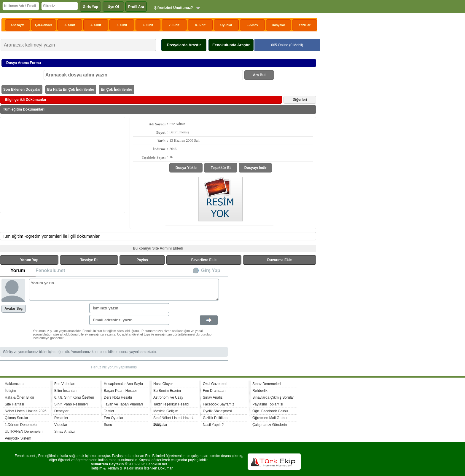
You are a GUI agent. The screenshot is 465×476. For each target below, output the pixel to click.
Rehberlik (260, 391)
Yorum (18, 270)
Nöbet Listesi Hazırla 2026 (26, 411)
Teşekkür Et (221, 168)
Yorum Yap (29, 260)
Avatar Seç (14, 309)
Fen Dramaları (214, 391)
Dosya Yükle (186, 168)
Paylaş (142, 260)
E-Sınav (252, 25)
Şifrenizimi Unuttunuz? (174, 8)
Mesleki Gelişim (166, 411)
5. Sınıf (122, 25)
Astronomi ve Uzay (168, 397)
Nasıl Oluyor (163, 384)
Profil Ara (136, 7)
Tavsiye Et (89, 260)
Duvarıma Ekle (280, 260)
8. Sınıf (200, 25)
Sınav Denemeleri (266, 384)
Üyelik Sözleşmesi (217, 411)
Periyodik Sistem (18, 438)
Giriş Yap (90, 7)
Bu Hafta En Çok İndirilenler (71, 90)
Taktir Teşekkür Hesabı (171, 404)
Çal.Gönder (43, 25)
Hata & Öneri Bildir (19, 397)
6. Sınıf (148, 25)
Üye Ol (113, 7)
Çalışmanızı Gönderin (270, 425)
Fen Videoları (65, 384)
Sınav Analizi (65, 432)
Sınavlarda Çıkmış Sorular (273, 397)
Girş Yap (211, 270)
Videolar (61, 425)
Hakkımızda (14, 384)
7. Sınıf (174, 25)
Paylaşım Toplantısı (268, 404)
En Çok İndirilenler (117, 90)
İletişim (10, 391)
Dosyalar (278, 25)
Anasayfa (17, 25)
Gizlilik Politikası (216, 418)
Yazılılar (305, 25)
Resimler (61, 418)
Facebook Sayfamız (219, 404)
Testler (109, 411)
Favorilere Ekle (204, 260)
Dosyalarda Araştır (184, 45)
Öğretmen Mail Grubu (269, 418)
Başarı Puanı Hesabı (120, 391)
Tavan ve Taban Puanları (123, 404)
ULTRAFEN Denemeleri (24, 432)
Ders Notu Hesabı (118, 397)
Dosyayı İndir (255, 168)
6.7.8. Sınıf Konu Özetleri (74, 397)
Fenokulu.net (50, 270)
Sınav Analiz (213, 397)
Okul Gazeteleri (215, 384)
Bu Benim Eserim (167, 391)
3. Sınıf (70, 25)
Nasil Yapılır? (213, 425)
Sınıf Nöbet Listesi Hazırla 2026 (174, 419)
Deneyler (61, 411)
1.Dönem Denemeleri (22, 425)
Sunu (108, 425)
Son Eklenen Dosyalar (22, 90)
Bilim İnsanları (65, 391)
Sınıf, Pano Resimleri (71, 404)
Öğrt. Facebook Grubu (270, 411)
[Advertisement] (63, 164)
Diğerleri (300, 100)
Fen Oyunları (114, 418)
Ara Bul (259, 75)
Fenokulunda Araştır (231, 45)
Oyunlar (226, 25)
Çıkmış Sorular (16, 418)
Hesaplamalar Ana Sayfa (123, 384)
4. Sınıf (96, 25)
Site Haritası (14, 404)
